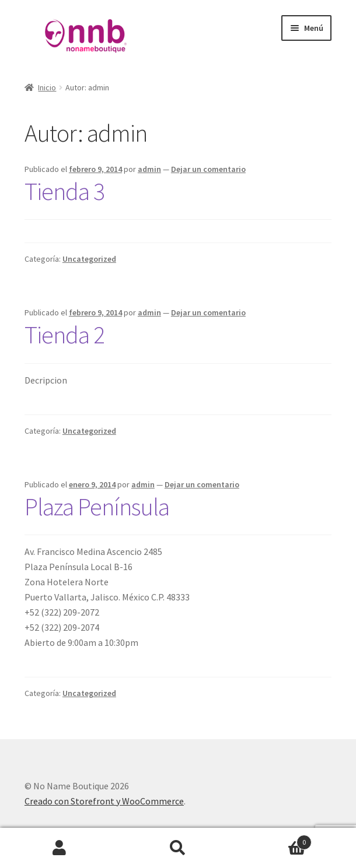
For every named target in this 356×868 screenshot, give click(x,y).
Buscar (178, 848)
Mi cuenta (59, 848)
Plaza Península (97, 507)
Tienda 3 (64, 191)
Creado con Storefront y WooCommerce (104, 801)
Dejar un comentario (208, 169)
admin (149, 169)
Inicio (47, 87)
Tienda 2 (64, 335)
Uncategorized (89, 259)
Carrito (275, 840)
